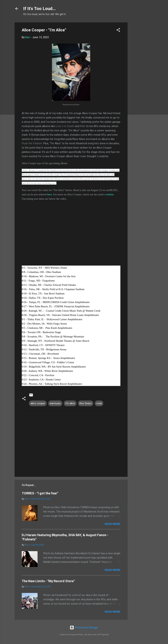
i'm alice (70, 403)
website (109, 194)
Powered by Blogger (84, 628)
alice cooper (38, 403)
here (50, 194)
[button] (118, 31)
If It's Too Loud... (39, 9)
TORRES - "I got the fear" (40, 493)
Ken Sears (86, 403)
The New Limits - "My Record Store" (48, 581)
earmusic (55, 403)
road (99, 403)
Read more (113, 524)
